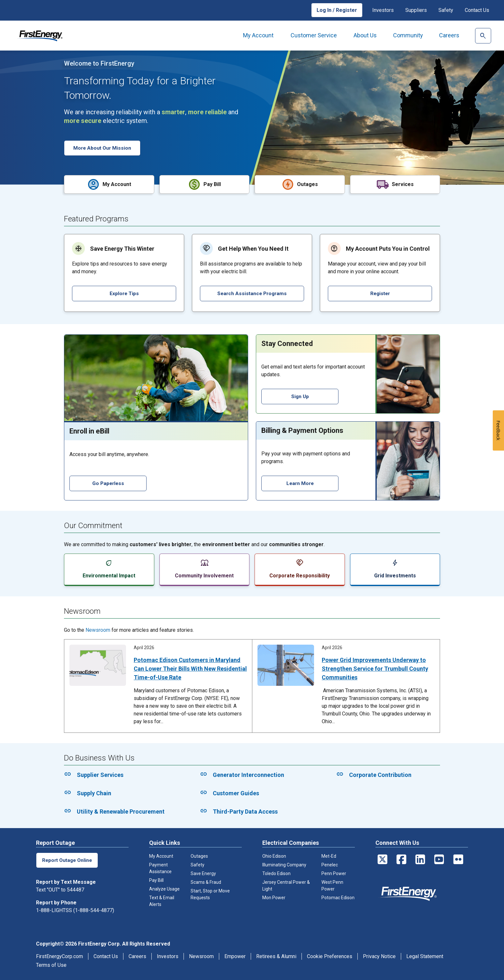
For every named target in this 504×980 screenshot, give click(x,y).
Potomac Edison (338, 897)
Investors (383, 10)
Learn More (300, 483)
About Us (365, 35)
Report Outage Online (68, 859)
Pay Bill (156, 880)
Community (408, 35)
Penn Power (334, 873)
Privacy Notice (379, 956)
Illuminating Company (284, 864)
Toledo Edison (276, 873)
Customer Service (314, 35)
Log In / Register (337, 10)
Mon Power (274, 897)
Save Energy (203, 873)
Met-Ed (329, 855)
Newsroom (98, 629)
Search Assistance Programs (252, 293)
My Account (258, 35)
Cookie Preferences (330, 956)
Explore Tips (124, 293)
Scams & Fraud (206, 882)
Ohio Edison (274, 855)
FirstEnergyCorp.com (59, 956)
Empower (235, 956)
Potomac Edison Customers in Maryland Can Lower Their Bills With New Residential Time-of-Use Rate (190, 668)
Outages (199, 855)
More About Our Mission (103, 148)
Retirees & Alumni (276, 956)
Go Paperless (108, 483)
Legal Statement (425, 956)
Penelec (330, 864)
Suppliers (416, 10)
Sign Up (300, 396)
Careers (449, 35)
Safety (446, 10)
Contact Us (477, 10)
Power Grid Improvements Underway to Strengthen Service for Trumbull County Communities (375, 668)
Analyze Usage (164, 888)
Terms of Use (51, 964)
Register (380, 293)
